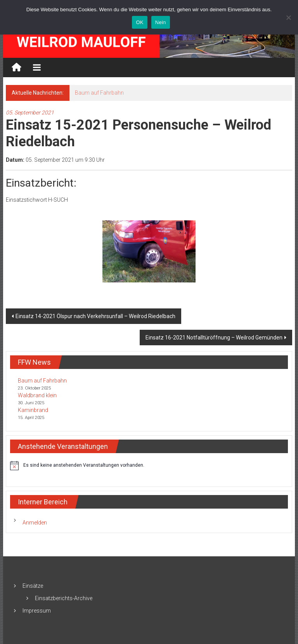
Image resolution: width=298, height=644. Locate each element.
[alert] (149, 466)
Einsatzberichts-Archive (64, 598)
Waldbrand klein (37, 395)
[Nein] (288, 17)
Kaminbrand (33, 410)
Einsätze (33, 586)
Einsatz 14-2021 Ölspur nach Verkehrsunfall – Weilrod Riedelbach (95, 316)
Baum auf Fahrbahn (99, 93)
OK (139, 22)
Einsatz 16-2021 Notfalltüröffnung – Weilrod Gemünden (214, 338)
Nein (161, 22)
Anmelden (35, 523)
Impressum (37, 611)
